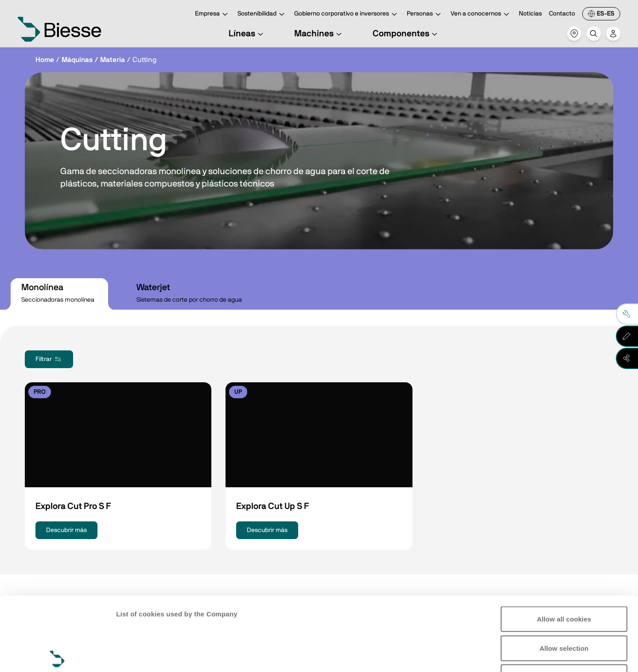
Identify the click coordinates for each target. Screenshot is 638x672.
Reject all (564, 600)
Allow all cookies (564, 542)
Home (45, 60)
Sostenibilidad (262, 14)
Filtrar (49, 359)
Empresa (213, 14)
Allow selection (564, 572)
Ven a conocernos (481, 14)
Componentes (406, 34)
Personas (425, 14)
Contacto (562, 14)
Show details (137, 655)
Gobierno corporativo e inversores (347, 14)
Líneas (247, 34)
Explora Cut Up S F (272, 506)
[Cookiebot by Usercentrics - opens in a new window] (57, 655)
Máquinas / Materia (93, 60)
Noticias (530, 14)
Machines (319, 34)
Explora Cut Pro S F (73, 506)
